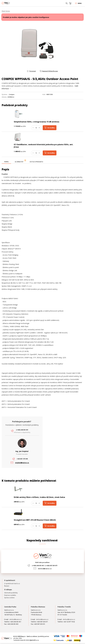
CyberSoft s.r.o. (34, 640)
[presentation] (6, 162)
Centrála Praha (10, 607)
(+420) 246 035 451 (22, 430)
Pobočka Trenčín (64, 607)
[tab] (6, 162)
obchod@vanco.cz (45, 569)
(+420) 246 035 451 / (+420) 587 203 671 (45, 565)
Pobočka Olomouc (38, 607)
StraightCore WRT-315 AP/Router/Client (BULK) (35, 520)
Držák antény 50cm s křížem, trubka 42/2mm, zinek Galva (39, 497)
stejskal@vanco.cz (22, 463)
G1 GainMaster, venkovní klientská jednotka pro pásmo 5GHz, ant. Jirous (43, 146)
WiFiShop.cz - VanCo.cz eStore (10, 3)
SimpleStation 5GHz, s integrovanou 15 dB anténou (37, 122)
